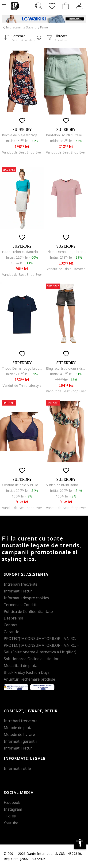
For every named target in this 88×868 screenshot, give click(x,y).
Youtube (11, 823)
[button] (23, 38)
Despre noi (13, 618)
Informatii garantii (20, 741)
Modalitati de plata (21, 666)
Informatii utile (17, 768)
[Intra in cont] (79, 6)
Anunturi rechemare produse (29, 679)
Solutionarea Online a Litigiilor (31, 659)
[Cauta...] (38, 6)
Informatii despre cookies (26, 598)
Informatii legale (25, 759)
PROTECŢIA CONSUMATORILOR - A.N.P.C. (40, 639)
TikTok (10, 816)
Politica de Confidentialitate (28, 612)
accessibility (80, 843)
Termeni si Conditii (21, 605)
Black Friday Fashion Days (27, 672)
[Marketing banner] (44, 19)
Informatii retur (18, 591)
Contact (10, 625)
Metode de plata (18, 728)
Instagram (13, 809)
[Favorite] (52, 6)
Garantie (11, 632)
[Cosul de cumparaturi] (66, 6)
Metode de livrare (19, 734)
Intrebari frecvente (21, 584)
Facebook (12, 802)
